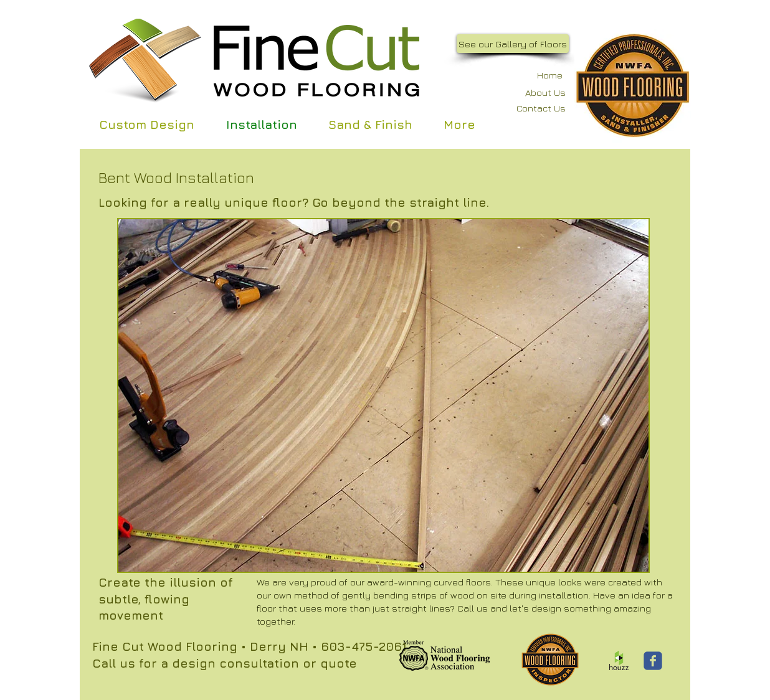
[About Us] (535, 92)
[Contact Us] (533, 108)
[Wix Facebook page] (653, 661)
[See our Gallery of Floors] (513, 44)
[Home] (542, 75)
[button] (383, 395)
